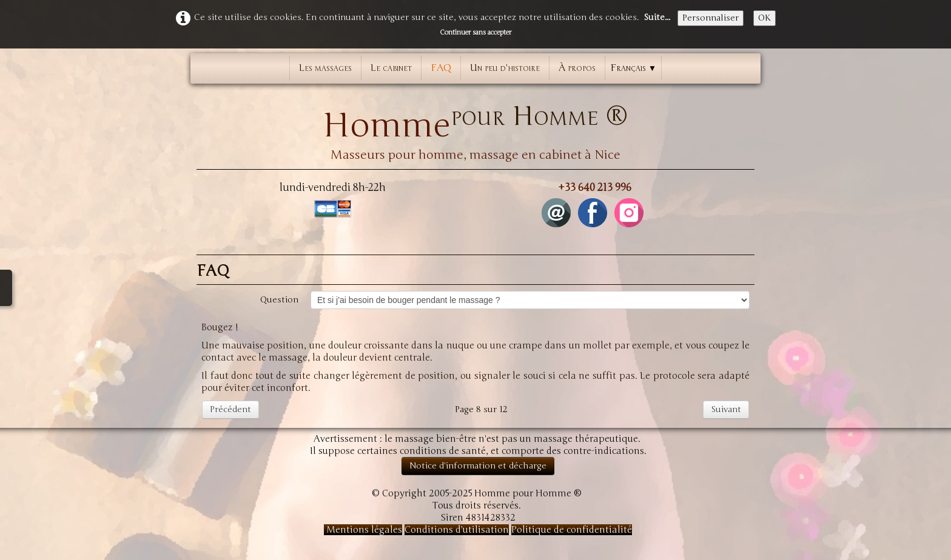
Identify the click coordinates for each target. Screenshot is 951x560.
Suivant (726, 409)
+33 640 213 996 (595, 188)
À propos (577, 68)
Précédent (230, 409)
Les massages (325, 68)
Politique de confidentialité (572, 530)
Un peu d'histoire (505, 68)
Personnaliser (711, 18)
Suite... (657, 17)
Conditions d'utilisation (457, 530)
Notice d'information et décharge (478, 466)
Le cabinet (391, 68)
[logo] (475, 127)
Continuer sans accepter (475, 32)
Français (633, 68)
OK (764, 18)
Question (279, 300)
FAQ (441, 68)
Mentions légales (363, 530)
